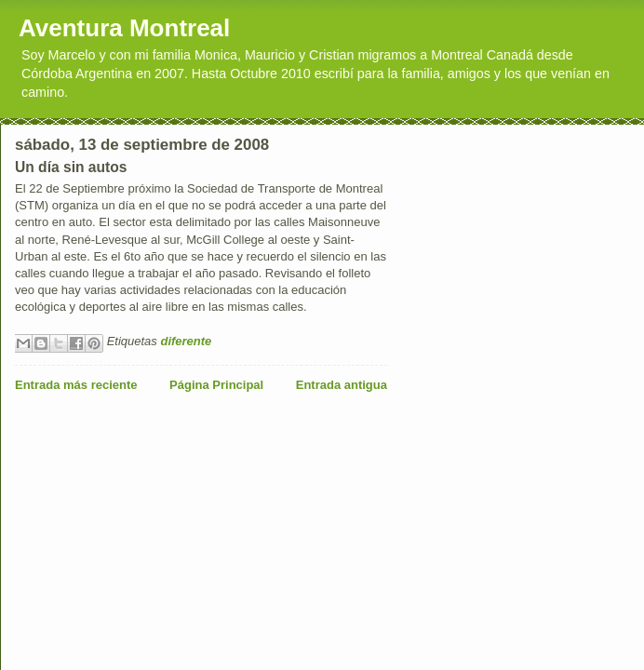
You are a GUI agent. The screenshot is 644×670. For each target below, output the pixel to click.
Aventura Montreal (124, 28)
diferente (186, 341)
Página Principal (216, 385)
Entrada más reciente (76, 385)
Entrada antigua (342, 385)
